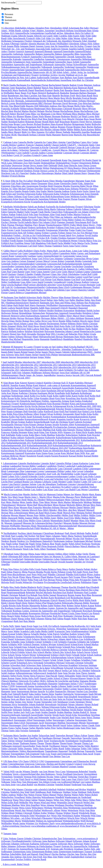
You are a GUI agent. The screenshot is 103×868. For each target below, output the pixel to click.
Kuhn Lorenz (22, 435)
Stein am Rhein (18, 699)
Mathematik (86, 497)
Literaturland (7, 487)
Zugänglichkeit (77, 857)
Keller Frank (46, 396)
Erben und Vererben (15, 194)
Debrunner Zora (20, 163)
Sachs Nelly (9, 626)
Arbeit (59, 72)
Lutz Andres (37, 489)
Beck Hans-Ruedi (84, 96)
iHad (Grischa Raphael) (75, 347)
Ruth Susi (18, 621)
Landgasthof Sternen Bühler (23, 466)
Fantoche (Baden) (16, 212)
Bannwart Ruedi (85, 88)
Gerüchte (49, 266)
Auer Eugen (78, 78)
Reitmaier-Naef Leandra (85, 592)
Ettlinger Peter (56, 199)
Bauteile (56, 96)
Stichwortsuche (8, 3)
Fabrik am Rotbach (37, 207)
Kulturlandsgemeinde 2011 (68, 440)
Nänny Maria (67, 536)
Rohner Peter (60, 606)
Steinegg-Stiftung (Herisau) (86, 699)
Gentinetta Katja (22, 266)
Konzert (53, 419)
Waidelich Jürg (17, 792)
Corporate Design (71, 153)
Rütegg (48, 619)
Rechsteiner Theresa (56, 590)
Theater (41, 743)
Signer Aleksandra (67, 676)
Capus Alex (86, 142)
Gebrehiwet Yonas (29, 259)
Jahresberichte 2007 (32, 362)
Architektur (44, 75)
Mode (60, 513)
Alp (59, 41)
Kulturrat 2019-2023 (39, 448)
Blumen (20, 116)
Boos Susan (89, 119)
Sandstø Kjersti (87, 629)
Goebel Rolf (86, 274)
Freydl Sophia (91, 235)
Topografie (90, 751)
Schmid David (63, 644)
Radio (6, 587)
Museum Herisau (87, 523)
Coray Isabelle (23, 153)
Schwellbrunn (57, 668)
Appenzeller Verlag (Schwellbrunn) (71, 64)
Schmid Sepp (7, 647)
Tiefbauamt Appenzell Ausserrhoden (18, 746)
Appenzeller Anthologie (12, 54)
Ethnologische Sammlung (37, 199)
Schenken (48, 637)
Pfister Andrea (94, 574)
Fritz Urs (97, 241)
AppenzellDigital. (83, 51)
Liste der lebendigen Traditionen (52, 484)
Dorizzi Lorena (47, 171)
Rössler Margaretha (31, 606)
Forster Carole (14, 230)
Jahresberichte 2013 (48, 365)
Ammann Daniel (27, 46)
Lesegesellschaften (17, 479)
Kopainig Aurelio (65, 419)
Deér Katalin (34, 163)
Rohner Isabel (47, 606)
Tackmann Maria (11, 735)
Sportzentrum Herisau (27, 691)
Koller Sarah (26, 417)
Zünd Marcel (45, 854)
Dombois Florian (32, 171)
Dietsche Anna (76, 165)
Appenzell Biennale (43, 51)
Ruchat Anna (89, 616)
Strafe (38, 712)
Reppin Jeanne (75, 595)
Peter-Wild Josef (39, 574)
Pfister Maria (25, 577)
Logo (47, 487)
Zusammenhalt (8, 859)
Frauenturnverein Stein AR (14, 233)
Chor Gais (12, 147)
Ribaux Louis (34, 598)
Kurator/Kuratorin (60, 456)
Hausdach (73, 308)
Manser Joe (69, 494)
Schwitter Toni (92, 668)
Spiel (30, 689)
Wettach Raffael (34, 810)
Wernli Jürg (20, 810)
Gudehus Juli (50, 290)
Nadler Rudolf (92, 533)
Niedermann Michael (83, 541)
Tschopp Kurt (23, 756)
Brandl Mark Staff (51, 122)
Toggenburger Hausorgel (56, 751)
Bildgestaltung (27, 109)
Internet (5, 357)
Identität (6, 347)
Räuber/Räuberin (28, 587)
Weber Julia (70, 800)
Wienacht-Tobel (27, 816)
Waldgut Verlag (70, 792)
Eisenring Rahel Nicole (82, 186)
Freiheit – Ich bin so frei (25, 235)
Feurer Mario (43, 217)
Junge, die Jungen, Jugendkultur (41, 375)
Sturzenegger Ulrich (18, 725)
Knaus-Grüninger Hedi (17, 411)
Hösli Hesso (34, 326)
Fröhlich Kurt (8, 243)
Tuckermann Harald (39, 756)
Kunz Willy (80, 453)
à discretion (9, 28)
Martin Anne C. (32, 497)
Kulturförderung (63, 438)
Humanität (45, 339)
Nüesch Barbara (72, 546)
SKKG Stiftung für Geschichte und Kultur (60, 681)
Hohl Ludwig (33, 329)
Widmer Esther (40, 813)
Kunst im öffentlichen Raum (56, 451)
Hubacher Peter (76, 334)
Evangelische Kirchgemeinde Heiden (48, 202)
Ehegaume (42, 183)
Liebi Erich (92, 479)
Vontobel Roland (63, 785)
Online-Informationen (33, 556)
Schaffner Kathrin (68, 634)
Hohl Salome (56, 329)
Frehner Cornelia (50, 233)
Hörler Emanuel (9, 326)
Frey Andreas (78, 235)
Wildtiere (5, 818)
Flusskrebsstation (54, 225)
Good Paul (88, 277)
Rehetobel (31, 592)
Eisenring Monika (62, 186)
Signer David (82, 676)
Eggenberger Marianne (74, 181)
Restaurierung (8, 598)
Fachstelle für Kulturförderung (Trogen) (65, 207)
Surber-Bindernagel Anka (68, 728)
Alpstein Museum (37, 44)
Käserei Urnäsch (35, 383)
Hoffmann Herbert (84, 326)
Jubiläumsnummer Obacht (13, 375)
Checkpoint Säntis (86, 145)
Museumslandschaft (68, 526)
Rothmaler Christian (73, 616)
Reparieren (62, 595)
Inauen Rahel (7, 352)
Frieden (54, 238)
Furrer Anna (68, 246)
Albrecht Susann (26, 36)
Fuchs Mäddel (64, 243)
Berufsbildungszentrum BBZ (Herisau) (34, 103)
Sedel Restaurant (22, 671)
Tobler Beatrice (91, 746)
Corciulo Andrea (38, 153)
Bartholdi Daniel (27, 90)
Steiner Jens (20, 702)
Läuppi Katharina (80, 463)
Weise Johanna (47, 805)
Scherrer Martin (39, 639)
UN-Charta (24, 761)
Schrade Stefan (79, 655)
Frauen (89, 230)
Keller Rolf (95, 396)
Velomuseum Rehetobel (77, 771)
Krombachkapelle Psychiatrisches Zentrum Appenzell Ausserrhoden (68, 427)
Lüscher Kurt (7, 489)
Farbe (27, 212)
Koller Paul (14, 417)
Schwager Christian (75, 663)
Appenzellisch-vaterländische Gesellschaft (45, 70)
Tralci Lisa (45, 754)
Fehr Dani (33, 214)
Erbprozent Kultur (34, 194)
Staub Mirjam (95, 694)
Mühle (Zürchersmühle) (50, 515)
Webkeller (24, 803)
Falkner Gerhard (90, 209)
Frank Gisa (81, 230)
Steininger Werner (84, 702)
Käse (17, 383)
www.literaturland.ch (70, 826)
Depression (17, 165)
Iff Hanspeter (17, 347)
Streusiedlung (84, 715)
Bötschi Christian (75, 119)
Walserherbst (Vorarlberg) (13, 797)
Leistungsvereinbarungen (56, 476)
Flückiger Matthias (24, 225)
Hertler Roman (22, 321)
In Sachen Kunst (90, 349)
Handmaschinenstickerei (17, 303)
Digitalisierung (57, 168)
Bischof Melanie (37, 111)
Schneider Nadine (84, 647)
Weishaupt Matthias (83, 805)
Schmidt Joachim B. (37, 647)
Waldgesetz (57, 792)
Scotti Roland (8, 671)
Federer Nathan (8, 214)
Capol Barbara (73, 142)
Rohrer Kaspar (88, 606)
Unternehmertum (16, 764)
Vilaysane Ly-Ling (10, 779)
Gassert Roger (8, 256)
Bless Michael (93, 114)
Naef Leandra (17, 536)
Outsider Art (80, 562)
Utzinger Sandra (76, 767)
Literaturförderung (85, 484)
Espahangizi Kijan (10, 199)
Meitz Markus (64, 502)
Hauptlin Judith (37, 308)
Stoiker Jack (19, 712)
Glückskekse (74, 274)
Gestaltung (89, 266)
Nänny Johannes (53, 536)
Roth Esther (47, 616)
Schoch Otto (58, 652)
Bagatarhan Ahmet (24, 88)
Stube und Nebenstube (39, 718)
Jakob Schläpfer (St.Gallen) (71, 370)
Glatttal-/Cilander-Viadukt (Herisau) (34, 274)
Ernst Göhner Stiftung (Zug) (14, 196)
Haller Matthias (77, 300)
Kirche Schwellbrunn (77, 406)
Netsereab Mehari (64, 539)
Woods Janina (19, 823)
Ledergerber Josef (43, 474)
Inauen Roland (21, 352)
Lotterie (75, 487)
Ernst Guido (34, 196)
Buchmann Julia (36, 129)
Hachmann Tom (11, 297)
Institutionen (9, 20)
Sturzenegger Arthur (43, 720)
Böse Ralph (48, 119)
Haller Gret (64, 300)
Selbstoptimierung (24, 673)
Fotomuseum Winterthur (57, 230)
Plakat (97, 577)
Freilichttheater (43, 235)
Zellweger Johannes (10, 844)
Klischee (60, 409)
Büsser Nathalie (63, 132)
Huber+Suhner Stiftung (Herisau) (17, 337)
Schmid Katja (77, 644)
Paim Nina (8, 569)
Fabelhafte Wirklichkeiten (15, 207)
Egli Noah (16, 183)
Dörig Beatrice (74, 168)
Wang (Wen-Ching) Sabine (25, 800)
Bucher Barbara (94, 127)
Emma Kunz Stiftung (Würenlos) (74, 189)
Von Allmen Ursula (47, 782)
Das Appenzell (75, 160)
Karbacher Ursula (73, 391)
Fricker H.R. (44, 238)
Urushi (4, 767)
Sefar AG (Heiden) (82, 671)
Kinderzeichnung (28, 404)
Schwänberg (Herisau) (54, 663)
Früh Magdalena (38, 243)
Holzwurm (49, 331)
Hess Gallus (35, 321)
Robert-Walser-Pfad (37, 603)
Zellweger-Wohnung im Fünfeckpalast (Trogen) (39, 846)
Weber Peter (95, 800)
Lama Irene (94, 463)
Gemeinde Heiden (73, 261)
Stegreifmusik (84, 697)
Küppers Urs (69, 432)
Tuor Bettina (55, 756)
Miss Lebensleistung (19, 513)
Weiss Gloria (25, 808)
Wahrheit (61, 789)
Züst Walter (58, 857)
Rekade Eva (24, 595)
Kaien (72, 383)
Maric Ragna (95, 494)
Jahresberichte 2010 (89, 362)
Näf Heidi (6, 536)
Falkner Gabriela (74, 209)
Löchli (17, 487)
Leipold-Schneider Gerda (32, 476)
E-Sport (7, 181)
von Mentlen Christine (44, 785)
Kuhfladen (11, 435)
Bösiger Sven (60, 119)
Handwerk (34, 303)
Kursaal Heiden (76, 456)
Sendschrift (52, 673)
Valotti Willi (9, 771)
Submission (34, 725)
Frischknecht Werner (68, 241)
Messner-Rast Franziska (31, 507)
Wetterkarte (73, 810)
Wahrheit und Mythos (76, 789)
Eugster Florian (70, 199)
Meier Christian (72, 500)
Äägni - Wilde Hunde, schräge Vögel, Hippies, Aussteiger (28, 31)
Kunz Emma (42, 453)
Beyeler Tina (7, 106)
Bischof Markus (21, 111)
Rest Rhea (87, 595)
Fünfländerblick (9, 246)
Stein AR (30, 699)
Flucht (95, 222)
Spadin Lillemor (58, 686)
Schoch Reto (70, 652)
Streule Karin (59, 715)
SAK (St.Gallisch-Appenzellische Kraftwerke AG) (66, 626)
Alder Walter (61, 38)
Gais (20, 253)
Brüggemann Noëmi (82, 124)
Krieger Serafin (52, 424)
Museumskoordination (48, 526)
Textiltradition (86, 741)
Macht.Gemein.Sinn (13, 494)
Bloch (4, 116)
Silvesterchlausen (78, 678)
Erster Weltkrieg (72, 196)
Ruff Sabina (58, 619)
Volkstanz (6, 782)
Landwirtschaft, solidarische (44, 469)
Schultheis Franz (89, 660)
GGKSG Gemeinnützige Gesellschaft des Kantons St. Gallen (56, 269)
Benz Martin (54, 98)
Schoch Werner (29, 655)
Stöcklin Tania (91, 710)
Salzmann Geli (8, 629)
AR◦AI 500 (51, 72)
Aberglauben (56, 28)
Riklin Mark (78, 600)
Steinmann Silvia (9, 704)
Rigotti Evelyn (65, 600)
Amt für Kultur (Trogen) (81, 46)
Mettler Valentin (21, 510)
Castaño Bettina (9, 145)
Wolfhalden (7, 823)
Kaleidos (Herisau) (84, 383)
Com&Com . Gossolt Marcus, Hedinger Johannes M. (65, 150)
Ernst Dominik (92, 194)
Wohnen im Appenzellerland (49, 821)
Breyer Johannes (94, 122)
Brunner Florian (65, 127)
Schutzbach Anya (25, 663)
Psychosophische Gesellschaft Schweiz (62, 582)
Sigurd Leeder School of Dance (54, 678)
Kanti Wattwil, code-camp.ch (47, 385)
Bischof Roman (53, 111)
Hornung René (44, 334)
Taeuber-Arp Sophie (29, 735)
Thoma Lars (88, 743)
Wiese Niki (56, 816)
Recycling (94, 590)
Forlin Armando (88, 228)
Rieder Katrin (24, 600)
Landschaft (71, 466)
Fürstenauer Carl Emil (27, 246)
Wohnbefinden (28, 821)
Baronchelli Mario (10, 90)
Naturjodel (6, 539)
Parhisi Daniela (76, 569)
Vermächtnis (7, 777)
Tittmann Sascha (76, 746)
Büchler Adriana (52, 129)
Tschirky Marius (9, 756)
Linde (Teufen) (74, 482)
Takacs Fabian (81, 735)
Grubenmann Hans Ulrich (58, 287)
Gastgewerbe (21, 256)
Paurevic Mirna (20, 572)
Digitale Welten (42, 168)
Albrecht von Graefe (43, 36)
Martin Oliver (46, 497)
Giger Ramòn (18, 272)
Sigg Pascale (51, 676)
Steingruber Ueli (49, 702)
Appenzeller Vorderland (64, 67)
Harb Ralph (19, 305)
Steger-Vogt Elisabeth (67, 697)
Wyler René (85, 826)
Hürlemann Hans (71, 337)
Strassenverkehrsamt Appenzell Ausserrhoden (22, 715)
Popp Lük (38, 580)
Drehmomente (94, 171)
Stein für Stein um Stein (46, 699)
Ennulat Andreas (62, 191)
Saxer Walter (14, 631)
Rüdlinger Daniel (9, 619)
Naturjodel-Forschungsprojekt (26, 539)
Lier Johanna (36, 482)
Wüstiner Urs (32, 823)
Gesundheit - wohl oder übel (14, 269)
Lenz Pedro (88, 476)
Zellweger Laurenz (49, 844)
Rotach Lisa (87, 613)
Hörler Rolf (22, 326)
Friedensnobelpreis (85, 238)
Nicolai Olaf (79, 539)
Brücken (68, 124)
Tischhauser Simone (58, 746)
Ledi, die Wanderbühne (63, 474)
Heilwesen (6, 313)
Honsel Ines (15, 334)
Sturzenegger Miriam (76, 723)
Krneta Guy (19, 427)
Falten (4, 212)
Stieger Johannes (76, 704)
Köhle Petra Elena (15, 414)
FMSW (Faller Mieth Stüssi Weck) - (79, 225)
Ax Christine (88, 80)
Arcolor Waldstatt (66, 75)
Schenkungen (89, 637)
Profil (12, 582)
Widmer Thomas (55, 813)
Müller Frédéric (81, 515)
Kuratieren (32, 456)
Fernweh (32, 217)
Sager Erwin (27, 626)
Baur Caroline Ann (33, 96)
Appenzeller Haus (83, 57)
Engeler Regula (22, 191)
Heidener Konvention (64, 310)
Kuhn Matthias (48, 435)
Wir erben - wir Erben (21, 818)
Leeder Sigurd (81, 474)
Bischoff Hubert (9, 114)
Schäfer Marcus (23, 634)
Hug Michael (15, 339)
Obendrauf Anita (11, 554)
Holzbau (29, 331)
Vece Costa (60, 771)
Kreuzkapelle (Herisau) (12, 424)
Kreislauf (87, 422)
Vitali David (25, 779)
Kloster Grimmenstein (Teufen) (79, 409)
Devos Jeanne (36, 165)
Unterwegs (30, 764)
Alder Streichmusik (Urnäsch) (21, 38)
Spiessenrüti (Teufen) (52, 689)
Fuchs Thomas (91, 243)
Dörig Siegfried (16, 171)
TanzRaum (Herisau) (52, 738)
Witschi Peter (73, 818)
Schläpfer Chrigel (34, 642)
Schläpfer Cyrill (50, 642)
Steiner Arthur (8, 702)
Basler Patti (59, 90)
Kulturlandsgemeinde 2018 (39, 445)
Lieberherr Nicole (78, 479)
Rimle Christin (8, 603)
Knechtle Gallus (36, 411)
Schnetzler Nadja (33, 650)
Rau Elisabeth (93, 587)
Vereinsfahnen (90, 774)
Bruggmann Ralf (33, 127)
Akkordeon (69, 33)
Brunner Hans (80, 127)
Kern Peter (60, 398)
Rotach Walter (14, 616)
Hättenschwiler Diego (17, 300)
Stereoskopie (51, 704)
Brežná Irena (7, 124)
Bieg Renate (68, 106)
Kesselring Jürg (73, 398)
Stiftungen (17, 710)
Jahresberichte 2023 (48, 370)
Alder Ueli (40, 38)
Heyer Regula (59, 321)
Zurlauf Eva (91, 857)
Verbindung (7, 774)
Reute (17, 598)
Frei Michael (87, 233)
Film (52, 217)
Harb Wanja (30, 305)
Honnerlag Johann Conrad (67, 331)
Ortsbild (15, 562)
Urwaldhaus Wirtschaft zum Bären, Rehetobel (29, 767)
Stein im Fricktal (65, 699)
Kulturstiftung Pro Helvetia (14, 451)
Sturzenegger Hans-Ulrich (13, 723)
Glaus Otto (56, 274)
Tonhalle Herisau (76, 751)
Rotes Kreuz (35, 616)
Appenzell (29, 51)
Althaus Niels (86, 44)
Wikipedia (86, 816)
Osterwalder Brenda (29, 562)
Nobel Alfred (75, 544)
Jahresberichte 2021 (10, 370)
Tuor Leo (66, 756)
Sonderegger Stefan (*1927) (71, 684)
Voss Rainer (87, 785)
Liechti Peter (7, 482)
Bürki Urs (26, 132)
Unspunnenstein (52, 761)
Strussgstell (22, 718)
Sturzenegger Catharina (63, 720)
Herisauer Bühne (33, 318)
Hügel (36, 337)
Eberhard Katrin (41, 181)
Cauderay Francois (25, 145)
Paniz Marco (62, 569)
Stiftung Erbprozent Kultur (54, 707)
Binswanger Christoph (62, 109)
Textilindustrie (72, 741)
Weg (31, 803)
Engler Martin (47, 191)
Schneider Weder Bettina (13, 650)
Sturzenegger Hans (84, 720)
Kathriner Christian (28, 393)
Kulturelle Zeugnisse (35, 438)
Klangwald (11, 409)
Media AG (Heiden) (36, 500)
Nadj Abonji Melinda (75, 533)
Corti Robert (7, 155)
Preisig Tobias (62, 580)
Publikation (86, 582)
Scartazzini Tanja (62, 631)
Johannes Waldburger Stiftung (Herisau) (41, 373)
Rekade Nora (37, 595)
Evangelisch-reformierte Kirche (16, 202)
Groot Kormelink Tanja (67, 285)
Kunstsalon (30, 453)
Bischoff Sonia (24, 114)
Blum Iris (12, 116)
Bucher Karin (7, 129)
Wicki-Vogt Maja (87, 810)
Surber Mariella (37, 728)
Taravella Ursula (90, 738)
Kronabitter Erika (9, 430)
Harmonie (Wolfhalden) (47, 305)
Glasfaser (12, 274)
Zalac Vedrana (10, 838)
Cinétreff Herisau (67, 147)
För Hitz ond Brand (18, 228)
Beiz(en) (44, 98)
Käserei (24, 383)
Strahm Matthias (65, 712)
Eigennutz (6, 186)
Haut (21, 310)
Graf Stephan (87, 279)
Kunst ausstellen (35, 451)
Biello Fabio (80, 106)
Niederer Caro (91, 539)
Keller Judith (59, 396)
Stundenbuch (7, 720)
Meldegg (88, 502)
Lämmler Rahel (48, 463)
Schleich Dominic (31, 644)
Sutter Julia (14, 731)
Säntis (18, 626)
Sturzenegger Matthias (55, 723)
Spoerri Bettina (84, 689)
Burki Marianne (54, 135)
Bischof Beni (7, 111)
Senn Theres (82, 673)
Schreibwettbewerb (23, 657)
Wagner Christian (24, 789)
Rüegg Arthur (24, 619)
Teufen (40, 741)
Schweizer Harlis (50, 665)
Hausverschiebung (10, 310)
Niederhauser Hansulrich (41, 541)
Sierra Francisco (37, 676)
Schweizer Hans (34, 665)
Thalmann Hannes (28, 743)
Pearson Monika (36, 572)
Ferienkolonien (20, 217)
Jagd (5, 362)
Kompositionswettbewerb (36, 419)
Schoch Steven (84, 652)
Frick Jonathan (8, 238)
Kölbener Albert (32, 414)
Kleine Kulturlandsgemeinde (42, 409)
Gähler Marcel (10, 251)
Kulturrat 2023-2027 (59, 448)
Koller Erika (86, 414)
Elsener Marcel (51, 189)
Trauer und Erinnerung (61, 754)
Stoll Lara (30, 712)
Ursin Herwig (89, 764)
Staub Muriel (7, 697)
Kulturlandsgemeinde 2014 (45, 443)
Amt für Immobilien (60, 46)
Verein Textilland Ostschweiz (70, 774)
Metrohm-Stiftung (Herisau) (55, 507)
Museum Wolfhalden (11, 526)
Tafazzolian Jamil (47, 735)
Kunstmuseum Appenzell (13, 453)
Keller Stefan (21, 398)
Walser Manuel (49, 795)
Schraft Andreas (94, 655)
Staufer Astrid (33, 697)
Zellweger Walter (82, 844)
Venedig (92, 771)
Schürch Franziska (83, 657)
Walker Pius (22, 795)
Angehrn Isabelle (77, 49)
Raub (4, 590)
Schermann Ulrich (23, 639)
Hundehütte (68, 339)
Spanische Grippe (88, 686)
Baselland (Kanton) (44, 90)
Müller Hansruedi (9, 518)
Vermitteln (18, 777)
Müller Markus (82, 518)
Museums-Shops (29, 526)
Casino (95, 142)
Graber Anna (15, 279)
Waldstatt (82, 792)
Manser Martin (81, 494)
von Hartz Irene (8, 785)
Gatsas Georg (82, 256)
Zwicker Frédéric (24, 859)
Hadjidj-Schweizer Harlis (31, 297)
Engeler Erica (8, 191)
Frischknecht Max (32, 241)
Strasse (93, 712)
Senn (60, 673)
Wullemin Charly (47, 823)
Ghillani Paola (92, 269)
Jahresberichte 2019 (68, 367)
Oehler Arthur (75, 554)
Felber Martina (74, 214)
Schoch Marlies (45, 652)
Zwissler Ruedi (39, 859)
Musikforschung (9, 528)
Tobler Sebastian (72, 749)
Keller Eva (35, 396)
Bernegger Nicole (55, 101)
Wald (27, 792)
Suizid (63, 725)
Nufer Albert (40, 549)
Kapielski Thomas (10, 391)
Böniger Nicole (13, 119)
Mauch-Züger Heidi (17, 500)
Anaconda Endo (43, 49)
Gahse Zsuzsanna (91, 251)
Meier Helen (86, 500)
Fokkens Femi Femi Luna (68, 228)
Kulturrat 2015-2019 (20, 448)
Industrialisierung (78, 352)
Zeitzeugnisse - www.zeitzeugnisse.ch (80, 838)
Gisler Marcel (68, 272)
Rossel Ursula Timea (71, 613)
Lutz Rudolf (70, 489)
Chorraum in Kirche (39, 147)
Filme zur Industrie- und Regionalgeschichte (75, 217)
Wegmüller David (65, 803)
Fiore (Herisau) (54, 220)
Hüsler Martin (86, 337)
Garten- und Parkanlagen (89, 253)
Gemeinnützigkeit (27, 264)
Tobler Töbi (86, 749)
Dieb (46, 165)
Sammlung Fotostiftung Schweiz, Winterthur (45, 629)
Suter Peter (86, 728)
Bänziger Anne (8, 88)
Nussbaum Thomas (55, 549)
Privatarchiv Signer (89, 580)
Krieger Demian (37, 424)
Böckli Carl (76, 116)
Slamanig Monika (88, 681)
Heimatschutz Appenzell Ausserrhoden (64, 313)
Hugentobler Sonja (31, 339)
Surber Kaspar (22, 728)
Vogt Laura (66, 779)
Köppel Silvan (46, 414)
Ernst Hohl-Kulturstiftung (52, 196)
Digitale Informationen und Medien (18, 168)
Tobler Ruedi (58, 749)
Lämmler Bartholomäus (29, 463)
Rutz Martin (29, 621)
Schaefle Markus (39, 634)
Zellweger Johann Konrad (85, 841)
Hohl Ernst (21, 329)
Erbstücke (65, 194)
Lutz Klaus (48, 489)
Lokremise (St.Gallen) (61, 487)
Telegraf (19, 741)
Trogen (97, 754)
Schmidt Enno (21, 647)
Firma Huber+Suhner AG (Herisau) (78, 220)
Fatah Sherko (44, 212)
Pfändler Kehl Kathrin (76, 574)
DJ (66, 168)
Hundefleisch (56, 339)
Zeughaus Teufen (82, 849)
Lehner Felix (14, 476)
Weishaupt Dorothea (64, 805)
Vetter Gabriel (60, 777)
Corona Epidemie (54, 153)
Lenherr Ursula (75, 476)
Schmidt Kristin (54, 647)
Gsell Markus (37, 290)
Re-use (23, 590)
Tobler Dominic (25, 749)
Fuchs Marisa (77, 243)
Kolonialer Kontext (42, 417)
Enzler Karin (76, 191)
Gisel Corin (56, 272)
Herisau (21, 318)
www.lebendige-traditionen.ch (45, 826)
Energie (93, 189)
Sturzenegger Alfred (23, 720)
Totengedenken (18, 754)
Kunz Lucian (54, 453)
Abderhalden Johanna (25, 28)
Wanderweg (7, 800)
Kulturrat (5, 448)
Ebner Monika (56, 181)
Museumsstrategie (86, 526)
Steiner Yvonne (34, 702)
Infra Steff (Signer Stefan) (27, 355)
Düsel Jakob (68, 173)
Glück (64, 274)
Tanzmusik (23, 738)
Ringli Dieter (22, 603)
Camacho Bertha (26, 142)
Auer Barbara (66, 78)
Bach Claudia (10, 85)
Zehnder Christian (33, 838)
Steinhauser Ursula (66, 702)
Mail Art (42, 494)
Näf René (40, 536)
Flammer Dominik (65, 222)
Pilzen (84, 577)
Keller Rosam (8, 398)
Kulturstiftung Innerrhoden (82, 448)
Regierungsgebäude (16, 592)
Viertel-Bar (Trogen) (87, 777)
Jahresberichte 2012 (29, 365)
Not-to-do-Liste (16, 546)
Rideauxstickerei (9, 600)
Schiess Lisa (77, 639)
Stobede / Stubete (31, 710)
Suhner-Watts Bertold (50, 725)
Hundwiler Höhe (91, 339)
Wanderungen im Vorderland (78, 797)
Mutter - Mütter (67, 528)
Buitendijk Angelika (81, 132)
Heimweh (6, 316)
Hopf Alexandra (29, 334)
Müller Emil (68, 515)
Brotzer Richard (34, 124)
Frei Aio (76, 233)
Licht (67, 479)
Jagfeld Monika (15, 362)
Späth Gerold (73, 686)
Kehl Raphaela (72, 393)
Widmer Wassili (71, 813)
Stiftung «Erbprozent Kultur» (27, 707)
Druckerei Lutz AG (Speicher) (15, 173)
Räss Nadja (15, 587)
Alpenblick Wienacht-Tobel (74, 41)
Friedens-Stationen (67, 238)
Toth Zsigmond (32, 754)
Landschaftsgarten (85, 466)
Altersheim (74, 44)
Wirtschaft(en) (60, 818)
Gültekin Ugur (63, 290)
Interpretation (23, 357)
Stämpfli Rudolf (21, 694)
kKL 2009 (92, 406)
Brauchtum (65, 122)
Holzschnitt (38, 331)
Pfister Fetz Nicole (10, 577)
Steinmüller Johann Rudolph (31, 704)
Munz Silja (84, 521)
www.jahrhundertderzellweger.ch (71, 823)
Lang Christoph (65, 469)
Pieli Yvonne (75, 577)
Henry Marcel (73, 316)
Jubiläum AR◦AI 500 (80, 373)
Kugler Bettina (95, 432)
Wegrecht (78, 803)
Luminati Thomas (22, 489)
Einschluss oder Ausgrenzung (25, 186)
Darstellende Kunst (59, 160)
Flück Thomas (8, 225)
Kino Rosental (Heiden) (58, 404)
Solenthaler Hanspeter (47, 684)
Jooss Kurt (65, 373)
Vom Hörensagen (30, 782)
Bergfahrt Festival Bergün (85, 98)
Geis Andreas (13, 261)
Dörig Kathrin (88, 168)
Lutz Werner (82, 489)
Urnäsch (70, 764)
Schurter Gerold (9, 663)
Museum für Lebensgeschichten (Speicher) (43, 523)
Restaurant (97, 595)
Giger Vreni (30, 272)
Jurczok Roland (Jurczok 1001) (16, 378)
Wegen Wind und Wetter (45, 803)
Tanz (16, 738)
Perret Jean (88, 572)
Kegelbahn (60, 393)
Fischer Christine (9, 222)
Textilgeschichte (57, 741)
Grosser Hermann (87, 285)
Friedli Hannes (17, 241)
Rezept (24, 598)
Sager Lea (38, 626)
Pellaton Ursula (65, 572)
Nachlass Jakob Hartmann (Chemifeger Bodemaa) (41, 533)
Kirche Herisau (38, 406)
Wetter (64, 810)
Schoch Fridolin (17, 652)
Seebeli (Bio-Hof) (39, 671)
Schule (53, 660)
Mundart (75, 521)
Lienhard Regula (21, 482)
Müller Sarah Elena (19, 521)
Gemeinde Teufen (9, 264)
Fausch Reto (57, 212)
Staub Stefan (20, 697)
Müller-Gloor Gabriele (39, 521)
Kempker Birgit (47, 398)
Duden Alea (35, 173)
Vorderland (76, 785)
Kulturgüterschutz (16, 440)
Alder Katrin (73, 36)
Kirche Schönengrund (56, 406)
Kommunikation (59, 417)
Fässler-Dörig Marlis (46, 209)
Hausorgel (83, 308)
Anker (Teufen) (8, 51)
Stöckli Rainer (77, 710)
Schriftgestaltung (59, 657)
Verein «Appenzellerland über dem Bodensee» (34, 774)
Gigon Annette (43, 272)
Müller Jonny (50, 518)
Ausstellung (66, 80)
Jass (86, 370)
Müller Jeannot (25, 518)
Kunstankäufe (91, 451)
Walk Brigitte (93, 792)
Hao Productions (92, 303)
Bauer (18, 93)
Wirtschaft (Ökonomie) (42, 818)
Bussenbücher (93, 135)
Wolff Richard (87, 821)
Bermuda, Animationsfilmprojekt (31, 101)
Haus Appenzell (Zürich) (56, 308)
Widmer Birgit (8, 813)
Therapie (77, 743)
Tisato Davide (42, 746)
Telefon (11, 741)
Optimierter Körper (33, 559)
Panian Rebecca (49, 569)
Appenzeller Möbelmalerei (83, 59)
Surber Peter (50, 728)
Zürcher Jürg (86, 854)
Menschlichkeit (45, 505)
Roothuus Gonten (13, 608)
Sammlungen (73, 629)
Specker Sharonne (10, 689)
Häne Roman (65, 297)
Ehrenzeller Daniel (69, 183)
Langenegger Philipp (54, 471)
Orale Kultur (78, 559)
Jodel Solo (17, 373)
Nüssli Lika (28, 549)
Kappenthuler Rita (27, 391)
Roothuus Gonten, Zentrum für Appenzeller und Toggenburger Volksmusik (47, 611)
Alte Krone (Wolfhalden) (57, 44)
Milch (46, 510)
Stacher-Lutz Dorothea (87, 691)
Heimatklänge (25, 313)
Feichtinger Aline (47, 214)
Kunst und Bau (77, 451)
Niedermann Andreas (63, 541)
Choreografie (23, 147)
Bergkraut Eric (8, 101)
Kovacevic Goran (88, 419)
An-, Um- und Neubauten (23, 49)
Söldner (20, 684)
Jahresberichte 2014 (67, 365)
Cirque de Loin (82, 147)
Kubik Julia (61, 430)
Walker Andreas (9, 795)
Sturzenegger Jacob (35, 723)
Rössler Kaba (15, 606)
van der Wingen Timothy (27, 771)
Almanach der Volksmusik (45, 41)
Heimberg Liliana (90, 313)
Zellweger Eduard (64, 841)
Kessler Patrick (88, 398)
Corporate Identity (89, 153)
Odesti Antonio (48, 554)
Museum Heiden (71, 523)
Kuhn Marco (35, 435)
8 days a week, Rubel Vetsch (16, 864)
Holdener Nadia (83, 329)
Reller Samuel (50, 595)
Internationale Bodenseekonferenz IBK (77, 355)
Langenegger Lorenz (35, 471)
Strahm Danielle (49, 712)
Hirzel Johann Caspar (23, 324)
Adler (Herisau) (91, 28)
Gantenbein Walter (68, 253)
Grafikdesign (14, 282)
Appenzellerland (17, 70)
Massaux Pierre (73, 497)
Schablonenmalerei (80, 631)
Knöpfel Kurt (76, 411)
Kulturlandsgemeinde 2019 (65, 445)
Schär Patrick (53, 634)
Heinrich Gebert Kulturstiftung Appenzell (30, 316)
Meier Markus (13, 502)
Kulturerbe (50, 438)
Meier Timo (38, 502)
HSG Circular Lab (60, 334)
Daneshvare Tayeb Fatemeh (36, 160)
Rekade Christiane (10, 595)
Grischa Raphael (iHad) (18, 285)
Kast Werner (13, 393)
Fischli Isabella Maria (28, 222)
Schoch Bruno (75, 650)
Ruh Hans (83, 619)
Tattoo (4, 741)
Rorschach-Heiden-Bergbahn (15, 613)
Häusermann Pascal (37, 300)
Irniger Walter (44, 357)
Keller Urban (33, 398)
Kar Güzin (41, 391)
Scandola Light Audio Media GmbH (37, 631)
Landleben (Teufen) (56, 466)
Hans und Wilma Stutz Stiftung (69, 303)
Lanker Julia (70, 471)
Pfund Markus (47, 577)
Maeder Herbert (30, 494)
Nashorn (78, 536)
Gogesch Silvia (51, 277)
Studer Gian (55, 718)
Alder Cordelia (60, 36)
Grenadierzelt (60, 282)
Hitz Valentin (40, 324)
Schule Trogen (64, 660)
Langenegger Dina (16, 471)
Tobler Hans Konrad (42, 749)
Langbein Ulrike (80, 469)
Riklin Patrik (91, 600)
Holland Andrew (16, 331)
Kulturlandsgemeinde (45, 440)
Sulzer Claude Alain (91, 725)
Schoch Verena (15, 655)
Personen (7, 14)
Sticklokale (62, 704)
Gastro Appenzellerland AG (49, 256)
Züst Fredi (37, 857)
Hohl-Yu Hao (69, 329)
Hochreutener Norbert (57, 324)
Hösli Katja (59, 326)
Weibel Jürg (89, 803)
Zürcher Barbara (59, 854)
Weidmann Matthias (10, 805)
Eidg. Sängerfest (86, 183)
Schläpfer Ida (83, 642)
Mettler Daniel (76, 507)
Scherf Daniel (8, 639)
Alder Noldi (85, 36)
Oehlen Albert (62, 554)
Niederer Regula (9, 541)
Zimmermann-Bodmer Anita (45, 852)
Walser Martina (64, 795)
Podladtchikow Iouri (11, 580)
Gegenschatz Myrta (83, 259)
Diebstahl (53, 165)
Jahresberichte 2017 (30, 367)
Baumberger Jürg (16, 96)
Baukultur (65, 93)
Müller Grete (95, 515)
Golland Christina (67, 277)
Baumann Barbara (78, 93)
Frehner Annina (34, 233)
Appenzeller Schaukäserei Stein (16, 62)
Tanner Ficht (7, 738)
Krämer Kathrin (26, 422)
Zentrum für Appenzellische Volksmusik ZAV (29, 849)
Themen (7, 17)
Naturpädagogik (48, 539)
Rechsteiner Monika (37, 590)
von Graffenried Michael (68, 782)
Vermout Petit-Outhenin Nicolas (38, 777)
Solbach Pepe (30, 684)
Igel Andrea (58, 347)
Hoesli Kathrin (47, 326)
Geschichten (77, 266)
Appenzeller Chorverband (43, 57)
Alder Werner (74, 38)
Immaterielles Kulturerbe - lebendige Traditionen (59, 349)
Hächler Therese (51, 297)
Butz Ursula (7, 137)
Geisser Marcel (43, 261)
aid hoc (60, 33)
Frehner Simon (65, 233)
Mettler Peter (7, 510)
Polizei (24, 580)
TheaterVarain (66, 743)
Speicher (23, 689)
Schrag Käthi (7, 657)
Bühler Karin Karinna (84, 129)
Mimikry (53, 510)
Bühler (63, 129)
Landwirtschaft (23, 469)
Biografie (77, 109)
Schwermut (79, 668)
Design (26, 165)
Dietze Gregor (90, 165)
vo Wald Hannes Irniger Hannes (46, 779)
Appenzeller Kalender (11, 59)
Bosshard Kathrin (16, 122)
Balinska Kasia (70, 88)
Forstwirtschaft (28, 230)
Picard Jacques (61, 577)
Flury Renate (39, 225)
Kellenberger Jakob (20, 396)
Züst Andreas (16, 857)
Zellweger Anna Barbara (44, 841)
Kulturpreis (96, 445)
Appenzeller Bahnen (33, 54)
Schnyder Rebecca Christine (54, 650)
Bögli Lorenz (88, 116)
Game (25, 253)
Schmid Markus (91, 644)
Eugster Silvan (85, 199)
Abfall (65, 28)
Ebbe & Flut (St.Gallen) (22, 181)
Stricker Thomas (9, 718)
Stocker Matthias (62, 710)
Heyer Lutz (47, 321)
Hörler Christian (90, 324)
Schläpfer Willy (15, 644)
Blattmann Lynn (48, 114)
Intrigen (34, 357)
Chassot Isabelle (59, 145)
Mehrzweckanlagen (55, 500)
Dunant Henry (81, 173)
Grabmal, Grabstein (30, 279)
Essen (21, 199)
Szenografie (34, 731)
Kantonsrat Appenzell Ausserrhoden (58, 388)
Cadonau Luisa (10, 142)
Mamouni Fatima (55, 494)
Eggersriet (6, 183)
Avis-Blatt (76, 80)
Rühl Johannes (38, 619)
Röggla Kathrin (54, 603)
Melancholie (77, 502)
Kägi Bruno (9, 383)
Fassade (34, 212)
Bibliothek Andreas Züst (50, 106)
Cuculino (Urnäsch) (32, 155)
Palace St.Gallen (21, 569)
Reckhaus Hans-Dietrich (77, 590)
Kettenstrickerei (9, 401)
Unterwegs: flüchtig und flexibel (50, 764)
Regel (4, 592)
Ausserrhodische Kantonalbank (16, 80)
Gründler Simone (9, 290)
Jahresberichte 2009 (70, 362)
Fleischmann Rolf (83, 222)
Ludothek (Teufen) (88, 487)
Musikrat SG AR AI (50, 528)
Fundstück (57, 246)
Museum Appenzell (13, 523)
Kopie (76, 419)
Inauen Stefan (35, 352)
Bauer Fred (26, 93)
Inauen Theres (48, 352)
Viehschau (72, 777)
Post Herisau (49, 580)
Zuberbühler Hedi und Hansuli (24, 854)
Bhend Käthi (19, 106)
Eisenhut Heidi (46, 186)
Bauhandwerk (53, 93)
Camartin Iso (40, 142)
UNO (42, 761)
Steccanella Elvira (48, 697)
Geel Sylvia (43, 259)
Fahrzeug (61, 209)
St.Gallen (50, 691)
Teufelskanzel (30, 741)
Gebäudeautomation (10, 259)
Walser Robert (91, 795)
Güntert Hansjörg (79, 290)
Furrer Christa (81, 246)
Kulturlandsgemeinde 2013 (19, 443)
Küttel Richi (82, 432)
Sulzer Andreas (74, 725)
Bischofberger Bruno (70, 111)
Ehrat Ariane (54, 183)
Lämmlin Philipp (64, 463)
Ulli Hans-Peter (11, 761)
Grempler (48, 282)
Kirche (28, 406)
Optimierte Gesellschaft (12, 559)
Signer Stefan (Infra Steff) (27, 678)
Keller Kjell (84, 396)
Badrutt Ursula (76, 85)
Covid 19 (18, 155)
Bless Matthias (79, 114)
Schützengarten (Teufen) (13, 660)
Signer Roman (8, 678)
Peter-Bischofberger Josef (19, 574)
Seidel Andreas (8, 673)
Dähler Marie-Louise (13, 160)
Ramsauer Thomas (60, 587)
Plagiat (90, 577)
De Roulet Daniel (90, 160)
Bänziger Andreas (92, 85)
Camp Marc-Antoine (56, 142)
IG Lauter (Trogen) (32, 347)
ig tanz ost (47, 347)
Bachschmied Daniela (59, 85)
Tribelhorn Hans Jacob (83, 754)
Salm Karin (96, 626)
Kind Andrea (76, 401)
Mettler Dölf (89, 507)
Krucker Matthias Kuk (45, 430)
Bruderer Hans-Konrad (53, 124)
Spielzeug (37, 689)
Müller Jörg (38, 518)
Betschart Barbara (91, 103)
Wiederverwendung (10, 816)
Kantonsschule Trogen (85, 388)
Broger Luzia (20, 124)
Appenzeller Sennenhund (43, 62)
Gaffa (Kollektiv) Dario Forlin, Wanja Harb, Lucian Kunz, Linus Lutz (50, 251)
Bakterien (58, 88)
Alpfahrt (24, 44)
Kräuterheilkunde (42, 422)
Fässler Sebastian (28, 209)
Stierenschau (7, 707)
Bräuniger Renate (33, 122)
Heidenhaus (80, 310)
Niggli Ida (24, 544)
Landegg (5, 466)
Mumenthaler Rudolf (60, 521)
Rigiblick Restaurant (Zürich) (44, 600)
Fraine (72, 230)
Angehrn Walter (92, 49)
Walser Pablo (78, 795)
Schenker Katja (75, 637)
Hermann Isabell (92, 318)
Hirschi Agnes (87, 321)
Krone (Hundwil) (26, 430)
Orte (5, 23)
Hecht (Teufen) (31, 310)
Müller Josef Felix (65, 518)
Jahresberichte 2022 (30, 370)
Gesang (57, 266)
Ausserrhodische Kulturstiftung (45, 80)
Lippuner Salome (29, 484)
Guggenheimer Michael (35, 293)
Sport (14, 691)
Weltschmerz (38, 808)
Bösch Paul (37, 119)
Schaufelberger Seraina (12, 637)
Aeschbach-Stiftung (64, 31)
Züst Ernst (27, 857)
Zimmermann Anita (22, 852)
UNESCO (34, 761)
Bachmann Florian (40, 85)
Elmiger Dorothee (35, 189)
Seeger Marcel (55, 671)
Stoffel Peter (7, 712)
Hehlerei (42, 310)
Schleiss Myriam (48, 644)
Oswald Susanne (66, 562)
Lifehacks (47, 482)
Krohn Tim (30, 427)
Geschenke (66, 266)
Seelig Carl (67, 671)
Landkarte (41, 466)
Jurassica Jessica (64, 375)
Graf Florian (46, 279)
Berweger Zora (75, 103)
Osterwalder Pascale (48, 562)
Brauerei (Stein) (78, 122)
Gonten (79, 277)
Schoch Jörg (31, 652)
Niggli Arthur (12, 544)
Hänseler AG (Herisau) (82, 297)
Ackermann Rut (76, 28)
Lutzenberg (94, 489)
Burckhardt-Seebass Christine (32, 135)
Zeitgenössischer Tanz (52, 838)
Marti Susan (18, 497)
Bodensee (66, 116)
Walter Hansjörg (33, 797)
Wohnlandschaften (71, 821)
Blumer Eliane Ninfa (34, 116)
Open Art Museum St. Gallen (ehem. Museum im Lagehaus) (72, 556)
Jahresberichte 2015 (86, 365)
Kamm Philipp (26, 385)
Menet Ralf (32, 505)
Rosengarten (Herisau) (39, 613)
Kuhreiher (60, 435)
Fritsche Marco (85, 241)
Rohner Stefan (73, 606)
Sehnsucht (96, 671)
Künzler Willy (56, 432)
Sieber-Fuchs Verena (20, 676)
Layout (80, 471)
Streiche (48, 715)
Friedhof (5, 241)
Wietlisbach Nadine (71, 816)
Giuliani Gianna (83, 272)
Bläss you (36, 114)
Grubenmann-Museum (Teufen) (85, 287)
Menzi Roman (59, 505)
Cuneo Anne (47, 155)
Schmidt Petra (69, 647)
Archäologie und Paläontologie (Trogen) (20, 75)
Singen (90, 678)
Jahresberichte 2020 (87, 367)
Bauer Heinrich (39, 93)
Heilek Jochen (93, 310)
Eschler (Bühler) (88, 196)
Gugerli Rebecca (16, 293)
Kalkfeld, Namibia (10, 385)
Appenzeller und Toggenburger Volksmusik (34, 64)
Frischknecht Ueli (50, 241)
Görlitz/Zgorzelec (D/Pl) (32, 277)
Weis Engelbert (33, 805)
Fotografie (40, 230)
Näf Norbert (30, 536)
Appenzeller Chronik (65, 57)
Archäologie (93, 72)
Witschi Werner (88, 818)
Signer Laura (94, 676)
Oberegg (24, 554)
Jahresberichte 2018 (48, 367)
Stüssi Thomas (93, 718)
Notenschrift (30, 546)
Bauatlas (69, 90)
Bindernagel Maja (43, 109)
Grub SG (9, 287)
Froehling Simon (22, 243)
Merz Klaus (14, 507)
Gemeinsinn (41, 264)
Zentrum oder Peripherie (62, 849)
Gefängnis (68, 259)
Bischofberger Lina (89, 111)
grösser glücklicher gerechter (43, 285)
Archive (54, 75)
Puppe (95, 582)
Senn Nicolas (69, 673)
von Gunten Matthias (90, 782)
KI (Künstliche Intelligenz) (29, 401)
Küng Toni (44, 432)
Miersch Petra (36, 510)
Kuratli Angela (44, 456)
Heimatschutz (39, 313)
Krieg (26, 424)
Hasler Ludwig (8, 308)
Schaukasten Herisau (33, 637)
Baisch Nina (48, 88)
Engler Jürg (35, 191)
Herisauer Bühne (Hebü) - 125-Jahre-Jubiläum (63, 318)
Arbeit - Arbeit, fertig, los (75, 72)
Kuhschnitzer (72, 435)
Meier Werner (51, 502)
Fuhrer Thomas (45, 246)
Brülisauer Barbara (16, 127)
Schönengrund (43, 655)
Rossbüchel (56, 613)
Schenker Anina (60, 637)
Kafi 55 (65, 383)
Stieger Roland (91, 704)
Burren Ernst (67, 135)
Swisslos (24, 731)
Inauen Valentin (63, 352)
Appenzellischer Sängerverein (31, 72)
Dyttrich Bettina (18, 176)
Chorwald (54, 147)
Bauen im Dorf (87, 90)
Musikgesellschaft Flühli (28, 528)
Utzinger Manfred (60, 767)
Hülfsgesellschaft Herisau (51, 337)
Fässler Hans (14, 209)
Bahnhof (37, 88)
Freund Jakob (65, 235)
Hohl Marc (45, 329)
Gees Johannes (56, 259)
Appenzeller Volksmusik (41, 67)
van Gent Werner (47, 771)
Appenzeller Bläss (71, 54)
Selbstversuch (40, 673)
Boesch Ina (26, 119)
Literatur (72, 484)
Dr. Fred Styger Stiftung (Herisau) (71, 171)
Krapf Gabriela (76, 422)
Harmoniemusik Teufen (70, 305)
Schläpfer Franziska (67, 642)
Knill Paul (64, 411)
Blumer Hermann (53, 116)
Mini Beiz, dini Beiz (67, 510)
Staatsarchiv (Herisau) (65, 691)
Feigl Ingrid (61, 214)
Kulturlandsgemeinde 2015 (70, 443)
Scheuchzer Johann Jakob (59, 639)
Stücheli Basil (68, 718)
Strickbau (95, 715)
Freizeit (55, 235)
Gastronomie (69, 256)
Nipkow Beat (48, 544)
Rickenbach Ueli (62, 598)
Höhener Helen (75, 324)
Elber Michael (19, 189)
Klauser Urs (23, 409)
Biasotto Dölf (32, 106)
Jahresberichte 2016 (10, 367)
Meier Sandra (26, 502)
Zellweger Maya (66, 844)
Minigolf (82, 510)
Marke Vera (7, 497)
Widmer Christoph (24, 813)
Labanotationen (10, 463)
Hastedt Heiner (23, 308)
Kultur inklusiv (18, 438)
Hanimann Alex (47, 303)
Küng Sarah (33, 432)
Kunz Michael (67, 453)
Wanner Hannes (45, 800)
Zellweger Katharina (30, 844)
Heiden (50, 310)
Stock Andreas (46, 710)
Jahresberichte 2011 (10, 365)
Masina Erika (59, 497)
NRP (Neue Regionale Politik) (50, 546)
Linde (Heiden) (59, 482)
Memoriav (21, 505)
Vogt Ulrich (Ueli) (80, 779)
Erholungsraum (77, 194)
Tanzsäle (66, 738)
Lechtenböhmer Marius (23, 474)
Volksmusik (95, 779)
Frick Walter (32, 238)
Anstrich (20, 51)
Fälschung (89, 207)
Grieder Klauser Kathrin (78, 282)
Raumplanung (13, 590)
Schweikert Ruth (18, 665)
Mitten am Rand (36, 513)
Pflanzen (36, 577)
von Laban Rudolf (25, 785)
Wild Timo (96, 816)
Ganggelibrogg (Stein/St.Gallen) (44, 253)
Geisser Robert (57, 261)
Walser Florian (35, 795)
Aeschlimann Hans (83, 31)
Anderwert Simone (59, 49)
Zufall (67, 857)
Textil (46, 741)
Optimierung (66, 559)
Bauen (76, 90)
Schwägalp (38, 663)
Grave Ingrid (37, 282)
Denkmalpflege (48, 163)
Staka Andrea (35, 694)
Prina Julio (74, 580)
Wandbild (60, 797)
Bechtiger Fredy (68, 96)
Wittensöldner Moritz (11, 821)
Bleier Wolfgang (64, 114)
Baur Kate (47, 96)
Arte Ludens (30, 78)
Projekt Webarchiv (24, 582)
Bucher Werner (21, 129)
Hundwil (79, 339)
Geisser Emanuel (27, 261)
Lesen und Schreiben (54, 479)
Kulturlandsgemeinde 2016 (14, 445)
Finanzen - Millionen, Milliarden (16, 220)
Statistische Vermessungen (76, 694)
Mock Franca (50, 513)
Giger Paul (6, 272)
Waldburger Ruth (43, 792)
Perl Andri (77, 572)
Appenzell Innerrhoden (64, 51)
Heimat (15, 313)
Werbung (48, 808)
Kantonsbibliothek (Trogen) (28, 388)
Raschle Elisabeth (77, 587)
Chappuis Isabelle (43, 145)
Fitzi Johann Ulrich (47, 222)
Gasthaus (32, 256)
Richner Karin (47, 598)
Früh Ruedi (52, 243)
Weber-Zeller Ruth (10, 803)
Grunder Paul (24, 290)
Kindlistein (41, 404)
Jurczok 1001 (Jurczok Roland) (87, 375)
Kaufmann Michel (46, 393)
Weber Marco (82, 800)
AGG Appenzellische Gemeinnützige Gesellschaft (33, 33)
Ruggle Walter (71, 619)
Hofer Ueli (70, 326)
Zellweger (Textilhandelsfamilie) (16, 841)
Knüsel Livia (88, 411)
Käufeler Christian (52, 383)
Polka (30, 580)
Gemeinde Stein (90, 261)
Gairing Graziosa (9, 253)
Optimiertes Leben (51, 559)
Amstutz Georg (43, 46)
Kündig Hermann (19, 432)
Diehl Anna (63, 165)
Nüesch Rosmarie (14, 549)
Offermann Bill (15, 556)
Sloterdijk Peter (8, 684)
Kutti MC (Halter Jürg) (12, 458)
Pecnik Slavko (50, 572)
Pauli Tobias (7, 572)
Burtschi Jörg (80, 135)
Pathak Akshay (91, 569)
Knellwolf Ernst (51, 411)
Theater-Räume (52, 743)
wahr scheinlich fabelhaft (45, 789)
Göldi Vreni (14, 277)
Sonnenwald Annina (25, 686)
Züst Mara (48, 857)
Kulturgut (30, 440)
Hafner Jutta (52, 300)
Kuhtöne (83, 435)
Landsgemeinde (8, 469)
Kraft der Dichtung (59, 422)
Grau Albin (26, 282)
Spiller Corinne (70, 689)
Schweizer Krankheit (68, 665)
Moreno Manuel (18, 515)
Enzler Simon (89, 191)
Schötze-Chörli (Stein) (61, 655)
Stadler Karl (7, 694)
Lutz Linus (59, 489)
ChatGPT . (72, 145)
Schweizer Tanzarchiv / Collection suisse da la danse (26, 668)
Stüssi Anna (80, 718)
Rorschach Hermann (92, 611)
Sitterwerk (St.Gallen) (29, 681)
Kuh (3, 435)
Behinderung (33, 98)
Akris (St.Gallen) (83, 33)
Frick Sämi (21, 238)
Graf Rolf (76, 279)
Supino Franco (8, 728)
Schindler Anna (18, 642)
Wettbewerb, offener (51, 810)
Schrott (70, 657)
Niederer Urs (23, 541)
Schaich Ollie (84, 634)
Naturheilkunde (90, 536)
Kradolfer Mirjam (9, 422)
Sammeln (20, 629)
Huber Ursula (90, 334)
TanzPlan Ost (35, 738)
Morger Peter (33, 515)
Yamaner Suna (10, 834)
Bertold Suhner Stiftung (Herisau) (79, 101)
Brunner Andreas (49, 127)
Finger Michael (39, 220)
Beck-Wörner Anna (18, 98)
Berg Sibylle (66, 98)
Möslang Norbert (84, 513)
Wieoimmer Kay (43, 816)
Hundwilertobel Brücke (12, 342)
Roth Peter (58, 616)
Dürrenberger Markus (51, 173)
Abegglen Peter (42, 28)
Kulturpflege (84, 445)
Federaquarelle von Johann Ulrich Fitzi (82, 212)
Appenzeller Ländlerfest (33, 59)
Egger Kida (90, 181)
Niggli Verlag (35, 544)
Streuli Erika (71, 715)
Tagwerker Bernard (65, 735)
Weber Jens (59, 800)
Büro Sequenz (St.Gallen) (43, 132)
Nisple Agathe (61, 544)
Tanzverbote (76, 738)
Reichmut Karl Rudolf (63, 592)
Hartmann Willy (89, 305)
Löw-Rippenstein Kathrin (32, 487)
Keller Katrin (72, 396)
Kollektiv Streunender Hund (67, 414)
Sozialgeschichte (43, 686)
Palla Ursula (35, 569)
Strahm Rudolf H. (81, 712)
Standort (59, 694)
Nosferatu (86, 544)
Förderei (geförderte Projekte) (42, 228)
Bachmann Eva (23, 85)
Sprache (41, 691)
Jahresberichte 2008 (51, 362)
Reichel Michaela (44, 592)
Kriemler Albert (67, 424)
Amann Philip (13, 46)
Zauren (20, 838)
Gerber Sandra (37, 266)
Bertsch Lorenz (8, 103)
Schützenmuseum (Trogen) (37, 660)
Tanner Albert (94, 735)
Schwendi (68, 668)
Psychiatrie (38, 582)
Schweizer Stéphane (88, 665)
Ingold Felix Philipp (49, 355)
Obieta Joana (34, 554)
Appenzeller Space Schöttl (67, 62)
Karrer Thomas (88, 391)
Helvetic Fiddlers (58, 316)
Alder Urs (50, 38)
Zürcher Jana (73, 854)
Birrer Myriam (89, 109)
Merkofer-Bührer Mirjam (78, 505)
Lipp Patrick (14, 484)
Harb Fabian (7, 305)
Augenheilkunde (92, 78)
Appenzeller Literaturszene (57, 59)
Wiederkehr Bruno (87, 813)
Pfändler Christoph (56, 574)
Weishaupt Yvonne (10, 808)
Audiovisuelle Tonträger (48, 78)
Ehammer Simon (29, 183)
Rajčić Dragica (44, 587)
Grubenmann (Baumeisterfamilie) (30, 287)
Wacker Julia (10, 789)
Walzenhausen (48, 797)
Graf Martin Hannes (61, 279)
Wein (23, 805)
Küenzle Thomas (75, 430)
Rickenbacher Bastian (81, 598)
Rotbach (25, 616)
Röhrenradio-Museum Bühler (76, 603)
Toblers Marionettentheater (32, 751)
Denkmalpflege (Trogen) (67, 163)
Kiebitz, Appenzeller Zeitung (56, 401)
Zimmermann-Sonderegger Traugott (76, 852)
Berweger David (60, 103)
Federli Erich (22, 214)
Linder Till (86, 482)
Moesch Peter (69, 513)
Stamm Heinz (48, 694)
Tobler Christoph (9, 749)
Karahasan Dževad (55, 391)
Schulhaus (76, 660)
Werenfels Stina (60, 808)
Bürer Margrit (15, 132)
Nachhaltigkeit (10, 533)
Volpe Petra (16, 782)
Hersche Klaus (8, 321)
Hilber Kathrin (73, 321)
